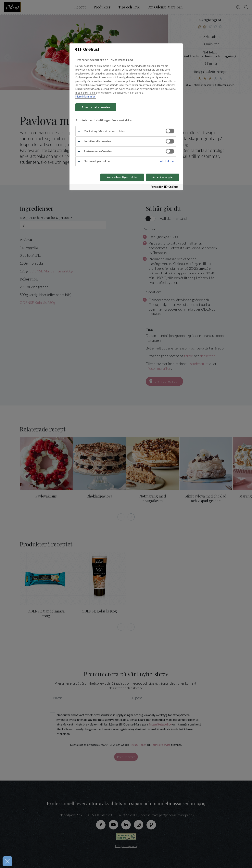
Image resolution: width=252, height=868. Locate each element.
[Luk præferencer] (6, 861)
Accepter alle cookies (96, 107)
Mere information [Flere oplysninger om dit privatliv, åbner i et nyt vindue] (85, 97)
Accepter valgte (162, 177)
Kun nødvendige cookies (122, 177)
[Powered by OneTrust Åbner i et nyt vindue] (166, 188)
